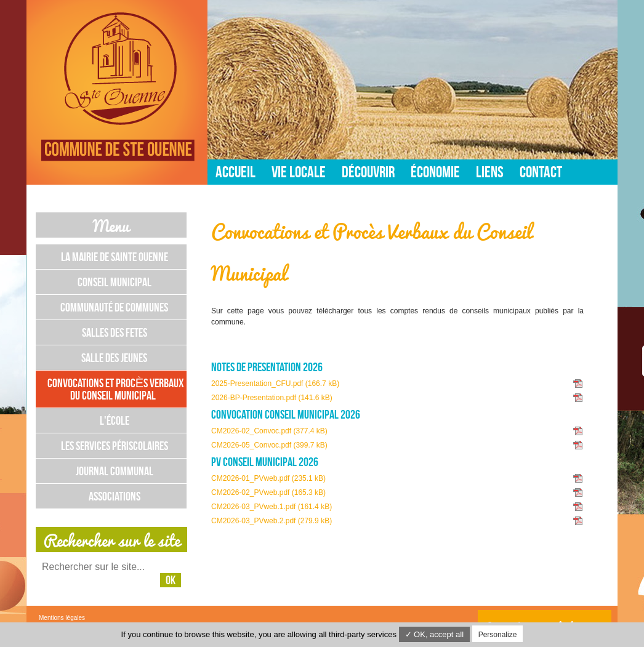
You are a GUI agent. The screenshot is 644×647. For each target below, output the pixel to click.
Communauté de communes (114, 307)
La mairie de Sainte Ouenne (115, 257)
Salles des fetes (115, 332)
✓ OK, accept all (435, 634)
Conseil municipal (115, 282)
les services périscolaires (115, 446)
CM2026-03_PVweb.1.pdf (272, 507)
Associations (115, 496)
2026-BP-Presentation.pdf (272, 398)
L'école (115, 420)
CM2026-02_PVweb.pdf (268, 492)
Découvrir (368, 172)
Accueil (235, 172)
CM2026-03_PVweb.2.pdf (272, 521)
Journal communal (115, 471)
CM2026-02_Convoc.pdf (269, 431)
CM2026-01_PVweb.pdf (268, 478)
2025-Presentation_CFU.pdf (275, 384)
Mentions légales (62, 618)
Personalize (498, 635)
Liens (490, 172)
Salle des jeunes (114, 358)
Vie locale (299, 172)
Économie (435, 172)
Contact (541, 172)
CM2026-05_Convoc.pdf (269, 445)
